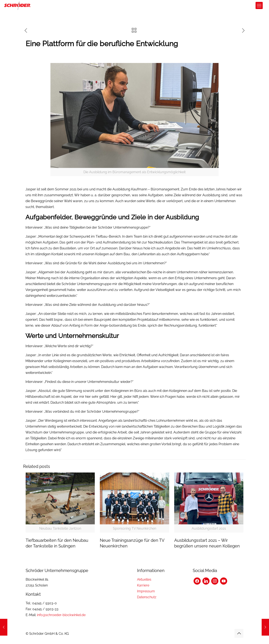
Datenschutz (147, 597)
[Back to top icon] (239, 633)
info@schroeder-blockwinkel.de (61, 615)
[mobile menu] (259, 5)
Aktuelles (144, 579)
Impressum (146, 591)
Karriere (143, 585)
